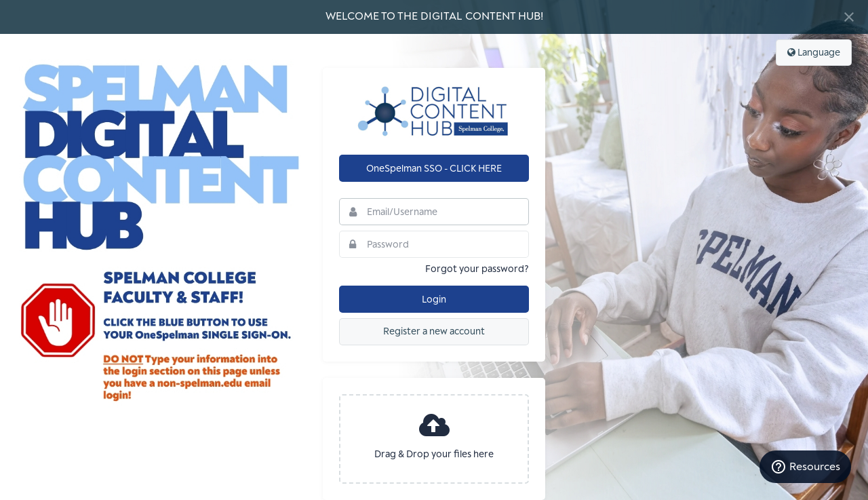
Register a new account (434, 331)
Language (814, 53)
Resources (805, 467)
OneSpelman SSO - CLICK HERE (434, 169)
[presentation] (434, 439)
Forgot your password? (477, 269)
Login (434, 300)
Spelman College (434, 111)
